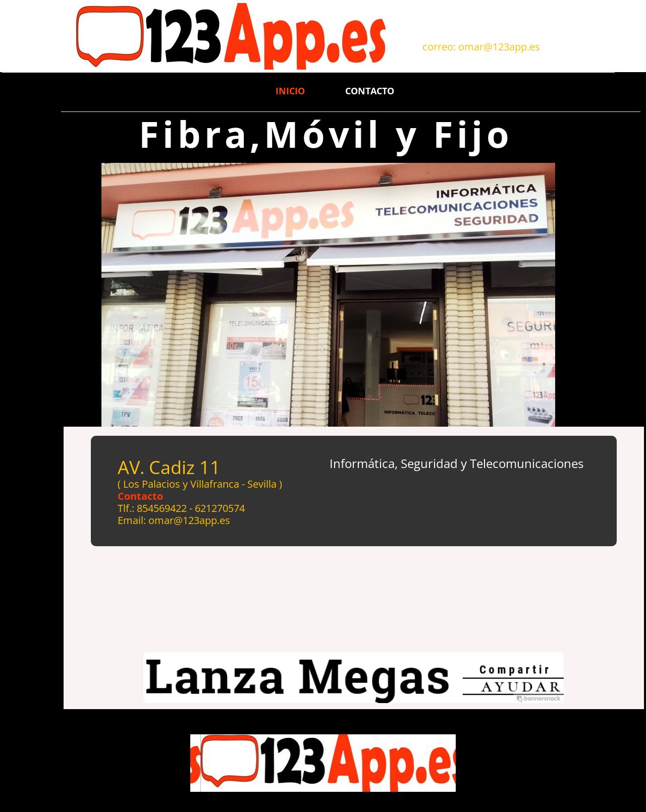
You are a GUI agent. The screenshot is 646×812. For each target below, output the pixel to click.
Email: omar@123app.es (174, 520)
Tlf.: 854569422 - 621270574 (181, 508)
